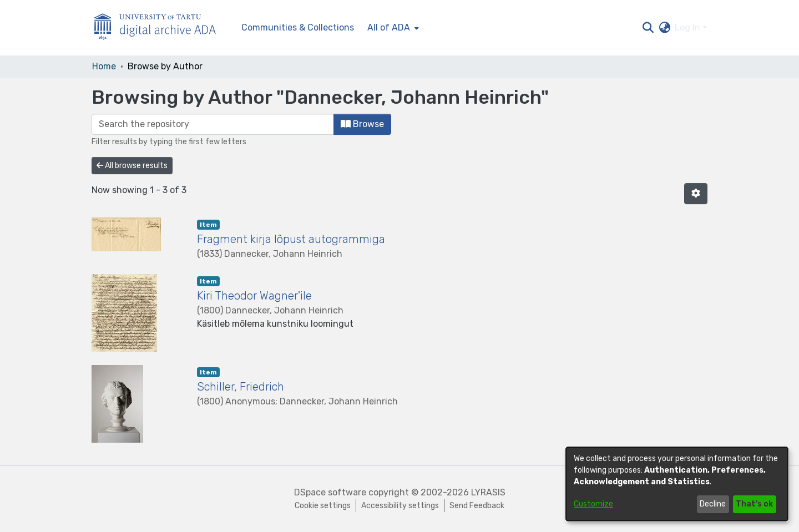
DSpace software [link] (330, 492)
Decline (713, 504)
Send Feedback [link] (477, 506)
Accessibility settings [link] (400, 506)
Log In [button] (689, 27)
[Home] (161, 28)
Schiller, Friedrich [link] (241, 387)
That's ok (754, 504)
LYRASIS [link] (488, 492)
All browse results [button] (132, 166)
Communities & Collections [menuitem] (298, 27)
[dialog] (677, 484)
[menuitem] (392, 28)
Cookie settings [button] (323, 506)
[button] (648, 28)
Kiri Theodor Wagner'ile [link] (254, 296)
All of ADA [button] (389, 27)
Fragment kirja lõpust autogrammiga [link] (291, 239)
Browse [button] (362, 124)
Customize (593, 504)
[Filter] (213, 124)
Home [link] (104, 66)
